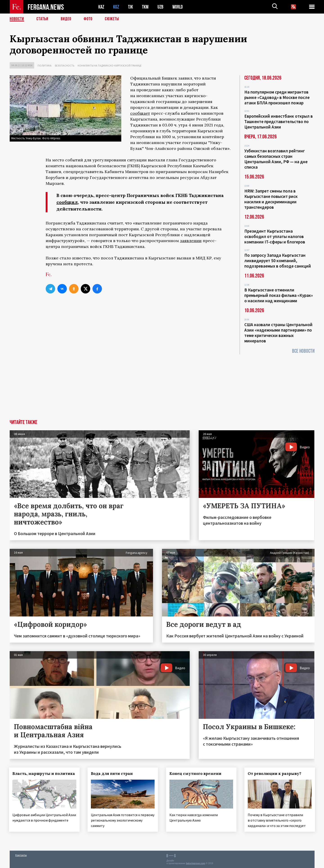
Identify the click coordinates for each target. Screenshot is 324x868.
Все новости (303, 351)
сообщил (67, 202)
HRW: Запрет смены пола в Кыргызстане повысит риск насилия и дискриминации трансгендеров (271, 199)
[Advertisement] (162, 386)
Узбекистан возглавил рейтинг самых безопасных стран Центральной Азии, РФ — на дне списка (276, 159)
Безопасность (65, 65)
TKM (145, 7)
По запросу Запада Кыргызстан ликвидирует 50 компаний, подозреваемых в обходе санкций (278, 261)
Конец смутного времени (196, 774)
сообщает (140, 113)
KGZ (116, 7)
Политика (45, 65)
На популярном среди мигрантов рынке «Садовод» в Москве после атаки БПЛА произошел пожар (277, 97)
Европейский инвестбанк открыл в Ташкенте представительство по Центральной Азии (279, 121)
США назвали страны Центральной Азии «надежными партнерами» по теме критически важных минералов (278, 333)
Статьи (42, 19)
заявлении (191, 241)
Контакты (21, 855)
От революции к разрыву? (275, 774)
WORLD (178, 7)
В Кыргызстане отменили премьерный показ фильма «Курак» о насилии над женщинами (279, 295)
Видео (66, 19)
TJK (130, 7)
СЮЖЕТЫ (112, 19)
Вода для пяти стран (112, 774)
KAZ (101, 7)
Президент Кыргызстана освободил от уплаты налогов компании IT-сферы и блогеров (275, 236)
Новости (17, 19)
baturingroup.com (196, 863)
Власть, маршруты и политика (44, 774)
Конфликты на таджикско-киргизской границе (110, 65)
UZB (160, 7)
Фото (88, 19)
